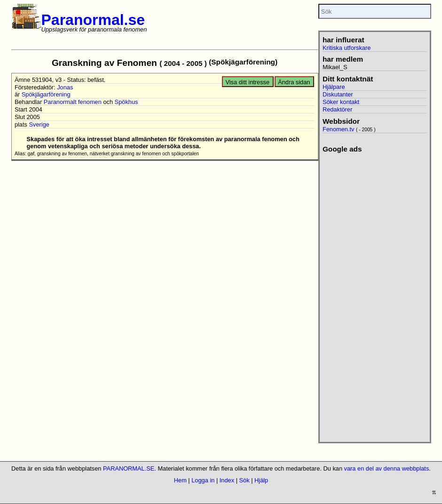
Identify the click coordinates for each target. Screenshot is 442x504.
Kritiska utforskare (347, 48)
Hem (180, 480)
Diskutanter (338, 94)
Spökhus (126, 102)
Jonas (65, 87)
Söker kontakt (341, 102)
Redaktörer (337, 109)
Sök (245, 480)
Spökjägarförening (46, 94)
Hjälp (261, 480)
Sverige (39, 124)
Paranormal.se (93, 20)
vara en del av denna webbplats (387, 468)
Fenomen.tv (339, 129)
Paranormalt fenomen (73, 102)
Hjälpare (334, 87)
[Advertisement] (371, 295)
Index (227, 480)
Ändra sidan (294, 82)
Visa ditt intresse (247, 82)
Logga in (203, 480)
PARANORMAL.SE (129, 468)
